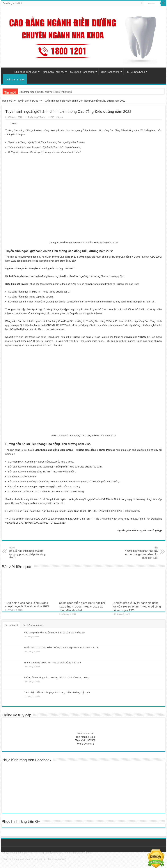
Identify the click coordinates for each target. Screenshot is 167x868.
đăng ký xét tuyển (56, 499)
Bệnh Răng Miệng (110, 72)
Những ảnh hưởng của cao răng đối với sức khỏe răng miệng (56, 677)
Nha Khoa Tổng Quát (26, 72)
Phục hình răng (36, 853)
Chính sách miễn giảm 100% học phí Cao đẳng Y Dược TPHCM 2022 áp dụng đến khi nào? (82, 606)
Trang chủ (8, 71)
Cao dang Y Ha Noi (12, 3)
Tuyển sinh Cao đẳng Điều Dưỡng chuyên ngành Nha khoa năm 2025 (27, 604)
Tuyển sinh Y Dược (15, 80)
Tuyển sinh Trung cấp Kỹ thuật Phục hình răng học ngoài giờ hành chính (47, 142)
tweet (14, 124)
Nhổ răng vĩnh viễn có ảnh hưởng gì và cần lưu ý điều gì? (54, 633)
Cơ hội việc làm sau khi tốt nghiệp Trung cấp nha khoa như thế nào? (44, 152)
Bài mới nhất (11, 625)
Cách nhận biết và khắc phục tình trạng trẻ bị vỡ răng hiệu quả (57, 692)
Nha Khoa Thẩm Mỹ (54, 72)
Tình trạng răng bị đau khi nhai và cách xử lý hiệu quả (46, 92)
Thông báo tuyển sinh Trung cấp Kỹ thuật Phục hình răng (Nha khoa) (45, 147)
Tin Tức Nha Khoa (135, 72)
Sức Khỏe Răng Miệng (82, 72)
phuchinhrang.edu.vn (138, 530)
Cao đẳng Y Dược (95, 450)
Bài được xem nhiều (33, 625)
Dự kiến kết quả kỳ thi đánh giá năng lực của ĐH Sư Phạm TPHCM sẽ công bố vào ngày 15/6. (137, 606)
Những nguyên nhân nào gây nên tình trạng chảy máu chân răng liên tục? (139, 553)
